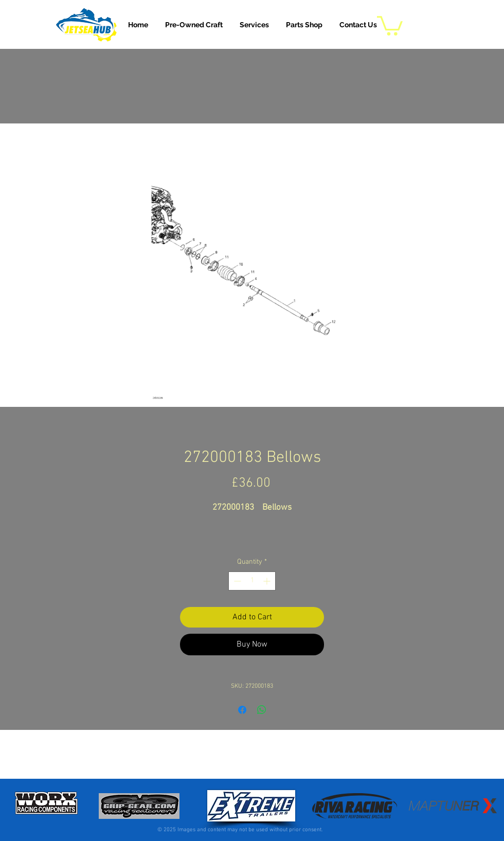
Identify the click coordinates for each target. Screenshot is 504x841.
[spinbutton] (252, 581)
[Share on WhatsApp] (262, 710)
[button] (254, 25)
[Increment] (268, 581)
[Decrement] (236, 581)
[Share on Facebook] (242, 710)
